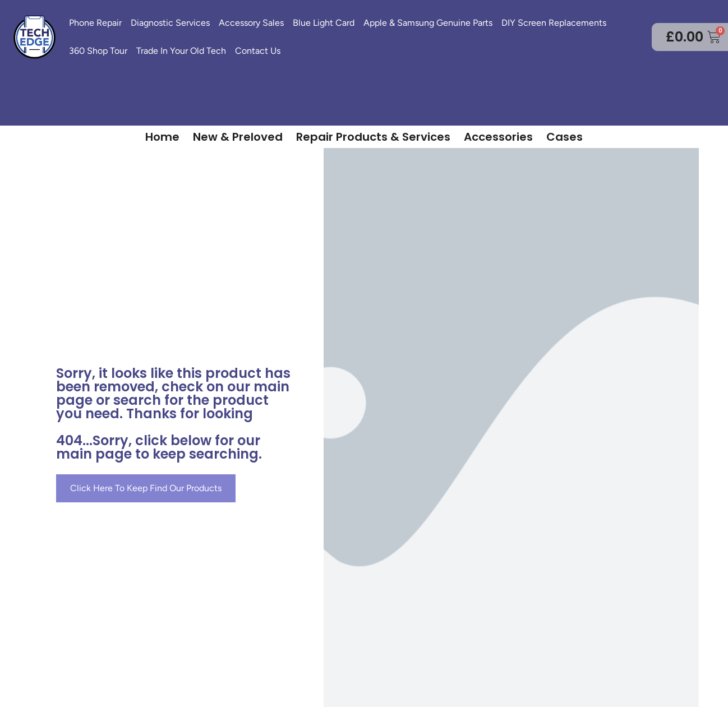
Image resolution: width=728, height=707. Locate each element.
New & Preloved (238, 137)
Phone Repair (95, 23)
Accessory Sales (251, 23)
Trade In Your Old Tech (181, 51)
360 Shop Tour (98, 51)
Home (162, 137)
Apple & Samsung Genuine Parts (428, 23)
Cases (565, 137)
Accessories (498, 137)
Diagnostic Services (170, 23)
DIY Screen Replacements (554, 23)
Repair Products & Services (373, 137)
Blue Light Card (324, 23)
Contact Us (258, 51)
